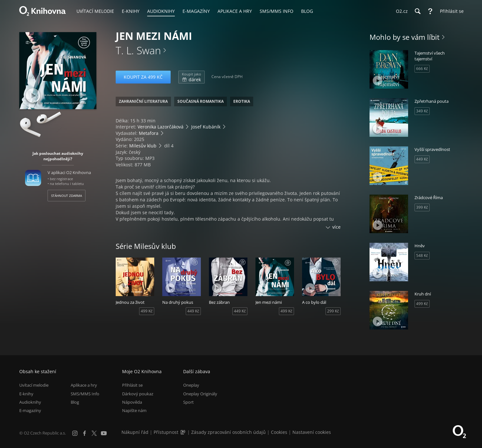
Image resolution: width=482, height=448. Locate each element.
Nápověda (132, 402)
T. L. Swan (138, 50)
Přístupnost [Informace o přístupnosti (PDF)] (166, 432)
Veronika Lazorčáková (161, 127)
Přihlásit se (132, 385)
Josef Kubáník (206, 127)
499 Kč (147, 311)
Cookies (279, 432)
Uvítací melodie (34, 385)
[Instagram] (75, 433)
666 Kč (422, 69)
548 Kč (422, 255)
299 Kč (333, 311)
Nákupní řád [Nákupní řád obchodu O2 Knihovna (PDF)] (135, 432)
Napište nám (134, 410)
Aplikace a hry (84, 385)
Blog (75, 402)
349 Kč (422, 111)
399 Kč (422, 207)
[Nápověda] (430, 11)
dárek (192, 77)
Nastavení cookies (312, 432)
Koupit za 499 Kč (143, 77)
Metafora (149, 133)
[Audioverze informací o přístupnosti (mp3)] (183, 432)
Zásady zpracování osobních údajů (228, 432)
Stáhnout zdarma (67, 196)
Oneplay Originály (200, 394)
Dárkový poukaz (138, 394)
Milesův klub (143, 146)
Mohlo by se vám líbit (405, 37)
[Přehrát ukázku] (33, 96)
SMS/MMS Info (85, 394)
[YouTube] (104, 433)
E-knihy (26, 394)
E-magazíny (30, 410)
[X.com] (94, 433)
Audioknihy (30, 402)
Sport (188, 402)
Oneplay (191, 385)
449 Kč (193, 311)
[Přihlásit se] (450, 11)
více (336, 227)
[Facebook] (85, 433)
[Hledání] (417, 11)
